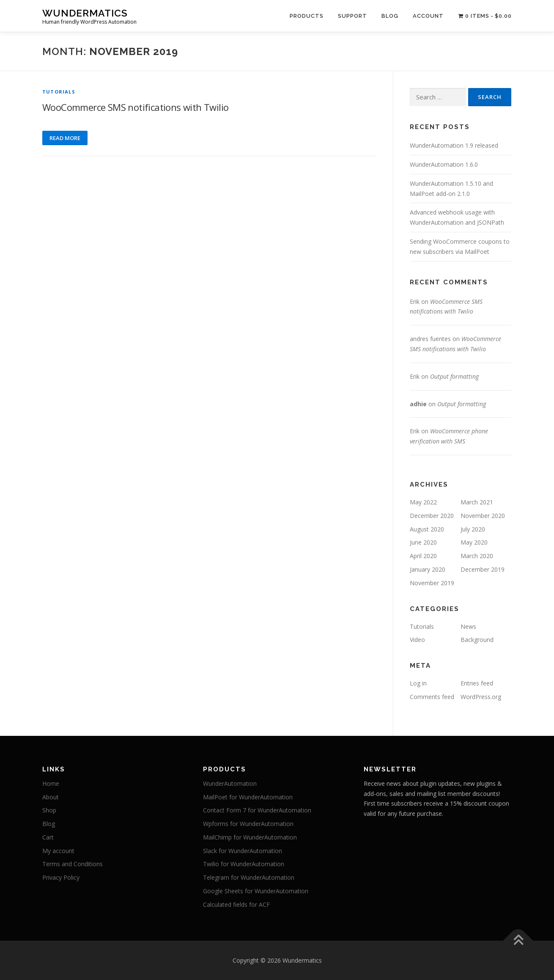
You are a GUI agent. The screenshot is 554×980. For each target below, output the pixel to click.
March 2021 (477, 502)
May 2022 (423, 502)
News (468, 626)
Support (352, 16)
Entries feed (477, 683)
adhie (418, 404)
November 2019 (432, 583)
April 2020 (423, 556)
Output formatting (454, 376)
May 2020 (474, 542)
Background (477, 640)
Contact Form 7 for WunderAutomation (257, 810)
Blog (390, 16)
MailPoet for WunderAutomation (248, 797)
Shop (49, 810)
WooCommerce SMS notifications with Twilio (135, 107)
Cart (48, 837)
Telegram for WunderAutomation (249, 877)
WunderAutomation (230, 783)
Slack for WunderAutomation (243, 851)
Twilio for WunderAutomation (244, 864)
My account (58, 851)
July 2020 (473, 529)
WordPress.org (481, 697)
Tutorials (59, 92)
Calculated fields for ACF (236, 904)
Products (307, 16)
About (51, 797)
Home (51, 783)
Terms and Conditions (73, 864)
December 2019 (483, 569)
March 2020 (477, 556)
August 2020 (427, 529)
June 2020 (423, 542)
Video (417, 640)
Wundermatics (85, 13)
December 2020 (432, 516)
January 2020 (428, 569)
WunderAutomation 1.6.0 (444, 164)
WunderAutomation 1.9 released (454, 145)
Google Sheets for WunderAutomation (256, 891)
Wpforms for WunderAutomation (248, 824)
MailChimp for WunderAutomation (250, 837)
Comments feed (432, 697)
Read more (65, 138)
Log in (418, 683)
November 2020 (483, 516)
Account (428, 16)
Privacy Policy (61, 877)
